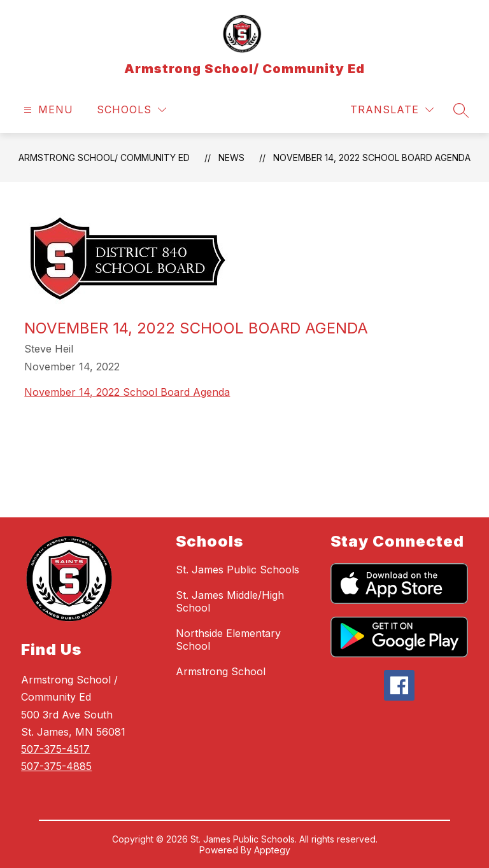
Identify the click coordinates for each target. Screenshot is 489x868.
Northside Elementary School (228, 640)
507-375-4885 (56, 766)
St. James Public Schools (237, 570)
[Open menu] (47, 110)
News (231, 157)
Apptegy (272, 850)
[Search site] (461, 110)
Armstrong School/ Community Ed (104, 157)
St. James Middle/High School (230, 601)
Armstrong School (221, 671)
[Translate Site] (392, 110)
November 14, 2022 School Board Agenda (372, 157)
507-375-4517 (55, 749)
